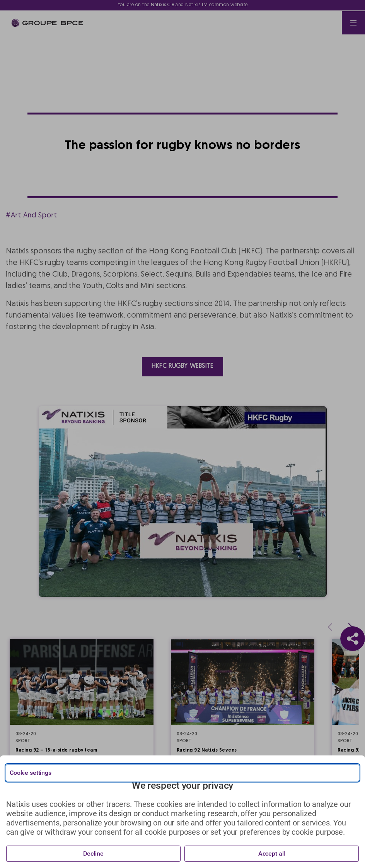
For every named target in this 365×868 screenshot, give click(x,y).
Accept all (272, 853)
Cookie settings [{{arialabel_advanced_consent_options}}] (31, 773)
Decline (93, 853)
